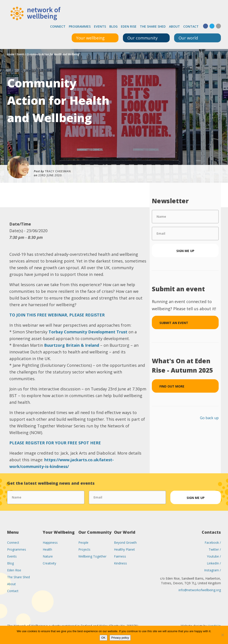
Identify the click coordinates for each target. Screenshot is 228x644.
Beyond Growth (125, 542)
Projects (84, 549)
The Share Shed (153, 26)
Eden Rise (129, 26)
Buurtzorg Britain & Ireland (72, 345)
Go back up (209, 418)
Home (11, 54)
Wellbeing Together (92, 556)
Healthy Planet (124, 549)
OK (103, 638)
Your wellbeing (90, 38)
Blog (113, 26)
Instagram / (213, 570)
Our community (142, 38)
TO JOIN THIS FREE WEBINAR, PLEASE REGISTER (57, 315)
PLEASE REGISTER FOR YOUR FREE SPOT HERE (55, 443)
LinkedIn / (214, 563)
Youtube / (214, 556)
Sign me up (185, 251)
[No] (222, 635)
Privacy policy (120, 638)
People (83, 542)
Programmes (80, 26)
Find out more (172, 386)
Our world (188, 38)
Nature (48, 556)
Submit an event (174, 323)
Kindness (120, 563)
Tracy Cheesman (58, 171)
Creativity (49, 563)
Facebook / (213, 542)
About (174, 26)
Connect (58, 26)
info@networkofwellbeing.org (200, 590)
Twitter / (215, 549)
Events (100, 26)
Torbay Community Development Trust (88, 332)
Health (47, 549)
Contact (191, 26)
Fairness (120, 556)
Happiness (50, 542)
